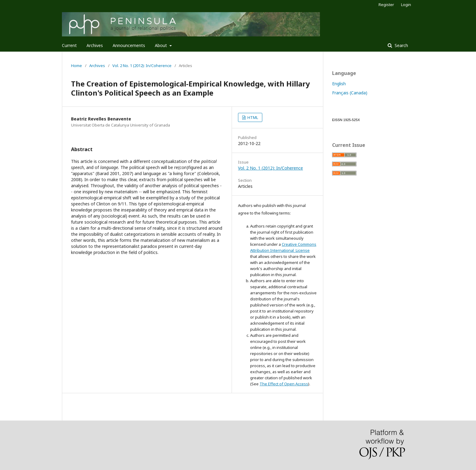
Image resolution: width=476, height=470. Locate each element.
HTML (252, 117)
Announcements (129, 45)
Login (406, 5)
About (161, 45)
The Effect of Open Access (284, 384)
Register (386, 5)
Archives (95, 45)
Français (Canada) (350, 93)
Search (401, 45)
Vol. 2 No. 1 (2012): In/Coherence (142, 66)
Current (69, 45)
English (339, 84)
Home (76, 66)
